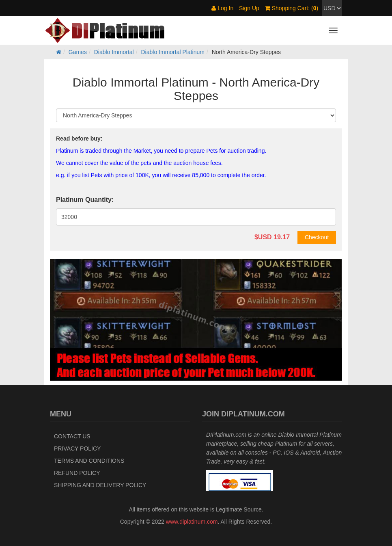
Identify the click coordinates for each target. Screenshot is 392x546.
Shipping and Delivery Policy (100, 485)
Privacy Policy (77, 448)
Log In (222, 8)
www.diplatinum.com (192, 522)
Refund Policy (77, 473)
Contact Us (72, 436)
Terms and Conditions (89, 461)
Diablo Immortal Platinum (173, 52)
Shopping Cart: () (292, 8)
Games (78, 52)
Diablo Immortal (114, 52)
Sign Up (249, 8)
